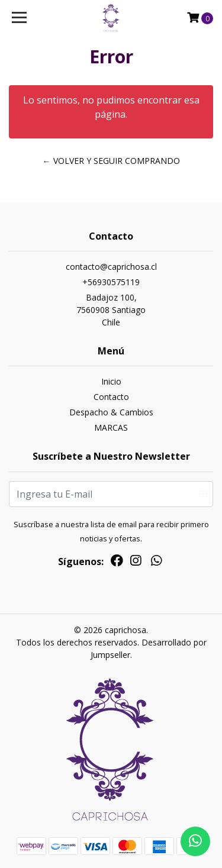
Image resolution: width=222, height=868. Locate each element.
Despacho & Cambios (111, 412)
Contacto (111, 397)
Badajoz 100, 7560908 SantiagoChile (111, 310)
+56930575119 (111, 282)
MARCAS (111, 427)
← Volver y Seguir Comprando (111, 161)
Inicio (111, 381)
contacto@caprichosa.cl (111, 267)
